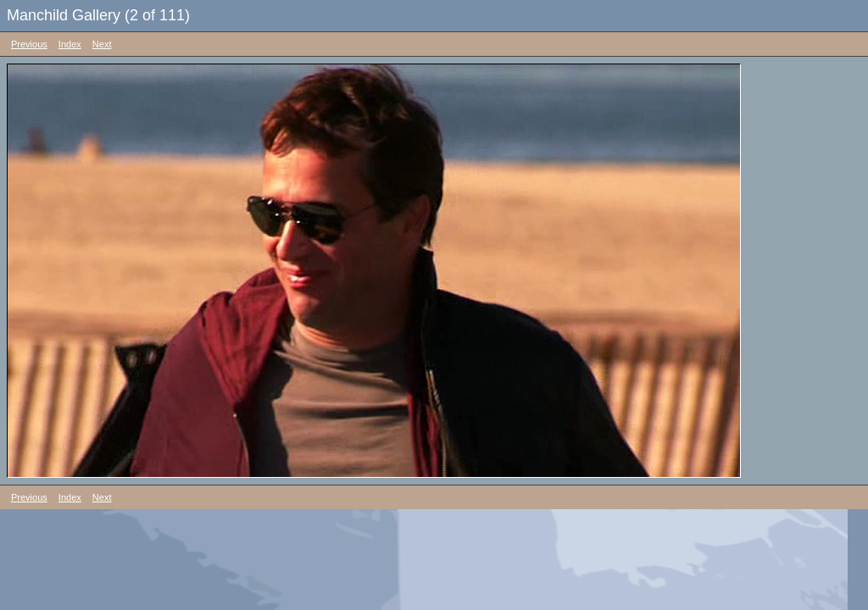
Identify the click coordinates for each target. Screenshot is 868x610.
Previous (29, 44)
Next (102, 44)
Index (70, 44)
